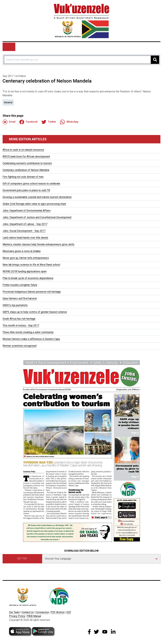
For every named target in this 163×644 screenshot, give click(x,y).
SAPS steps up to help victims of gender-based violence (35, 312)
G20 (69, 612)
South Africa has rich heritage (19, 319)
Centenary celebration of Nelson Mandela (26, 170)
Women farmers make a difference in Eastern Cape (31, 339)
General (8, 102)
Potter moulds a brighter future (20, 285)
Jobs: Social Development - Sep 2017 (24, 231)
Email (9, 122)
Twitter (49, 122)
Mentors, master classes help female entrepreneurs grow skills (38, 244)
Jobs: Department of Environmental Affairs (27, 211)
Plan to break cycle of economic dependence (28, 278)
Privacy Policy (17, 616)
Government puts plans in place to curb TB (26, 190)
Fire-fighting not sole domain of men (23, 177)
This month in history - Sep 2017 (21, 325)
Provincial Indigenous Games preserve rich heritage (32, 292)
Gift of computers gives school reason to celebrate (31, 184)
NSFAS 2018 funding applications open (25, 271)
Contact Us (28, 612)
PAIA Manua (34, 616)
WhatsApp (69, 122)
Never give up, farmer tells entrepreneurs (26, 258)
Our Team (14, 612)
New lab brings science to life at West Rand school (31, 265)
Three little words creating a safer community (28, 332)
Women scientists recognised (20, 346)
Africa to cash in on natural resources (23, 150)
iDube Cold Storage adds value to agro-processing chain (34, 204)
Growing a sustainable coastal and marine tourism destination (37, 197)
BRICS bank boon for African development (26, 156)
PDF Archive (58, 612)
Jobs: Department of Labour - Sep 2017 (25, 224)
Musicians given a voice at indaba (22, 251)
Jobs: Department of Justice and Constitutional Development (37, 217)
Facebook (28, 122)
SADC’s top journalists (15, 305)
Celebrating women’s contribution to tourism (27, 163)
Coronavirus (42, 612)
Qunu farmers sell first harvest (20, 298)
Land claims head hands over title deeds (25, 238)
